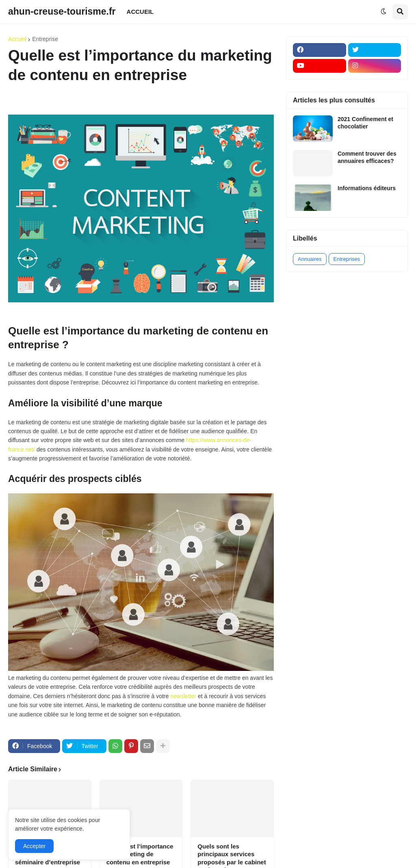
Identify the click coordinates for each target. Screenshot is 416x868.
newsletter (183, 696)
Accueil (17, 39)
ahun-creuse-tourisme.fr (62, 11)
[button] (383, 12)
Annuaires (310, 259)
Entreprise (45, 39)
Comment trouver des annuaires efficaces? (367, 157)
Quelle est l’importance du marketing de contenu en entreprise (140, 854)
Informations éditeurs (367, 188)
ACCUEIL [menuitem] (140, 12)
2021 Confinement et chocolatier (365, 123)
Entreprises (347, 259)
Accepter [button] (34, 846)
